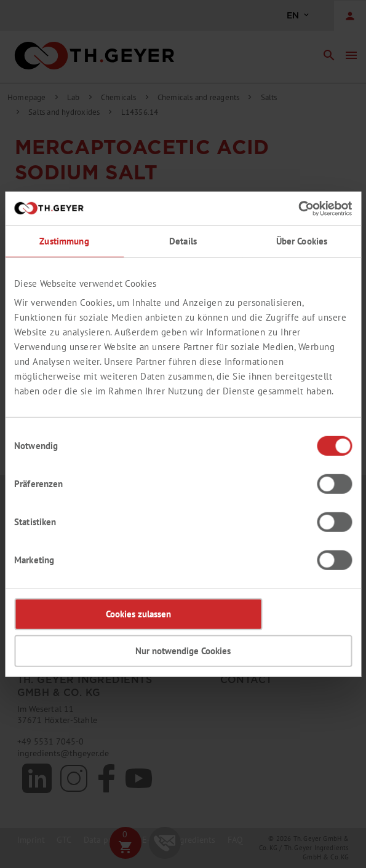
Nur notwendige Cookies (183, 651)
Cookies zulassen (138, 614)
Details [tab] (183, 241)
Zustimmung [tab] (64, 241)
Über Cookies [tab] (302, 241)
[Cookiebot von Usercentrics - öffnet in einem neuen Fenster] (298, 208)
